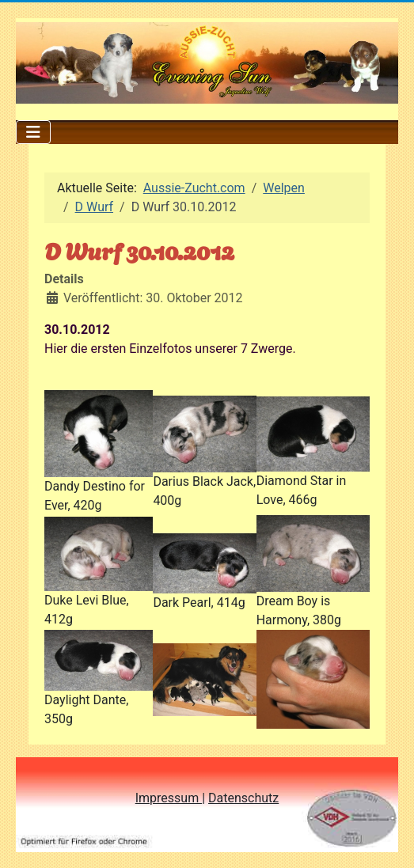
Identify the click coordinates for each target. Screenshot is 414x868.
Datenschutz (243, 798)
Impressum (169, 798)
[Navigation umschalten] (33, 132)
